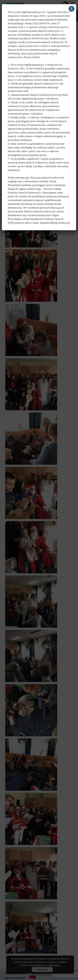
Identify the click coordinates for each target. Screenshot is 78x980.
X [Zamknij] (71, 9)
